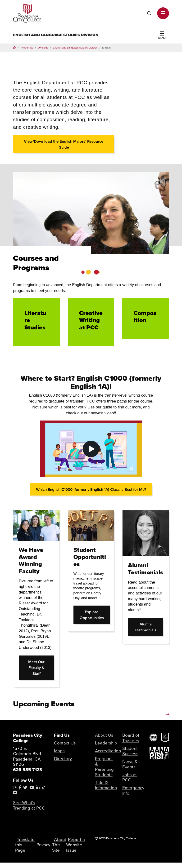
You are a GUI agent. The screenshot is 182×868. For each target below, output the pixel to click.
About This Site (60, 848)
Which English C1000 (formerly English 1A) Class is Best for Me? (91, 489)
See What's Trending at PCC (29, 806)
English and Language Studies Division (56, 35)
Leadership (106, 743)
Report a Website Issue (75, 848)
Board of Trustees (131, 738)
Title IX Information (106, 785)
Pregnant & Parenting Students (104, 767)
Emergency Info (133, 791)
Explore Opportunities (95, 615)
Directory (63, 759)
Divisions (43, 48)
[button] (163, 13)
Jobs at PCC (130, 777)
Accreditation (108, 751)
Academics (27, 48)
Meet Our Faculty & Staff (41, 668)
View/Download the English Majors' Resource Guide (64, 144)
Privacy (44, 848)
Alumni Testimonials (149, 627)
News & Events (130, 764)
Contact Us (65, 743)
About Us (104, 735)
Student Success (130, 751)
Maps (59, 751)
